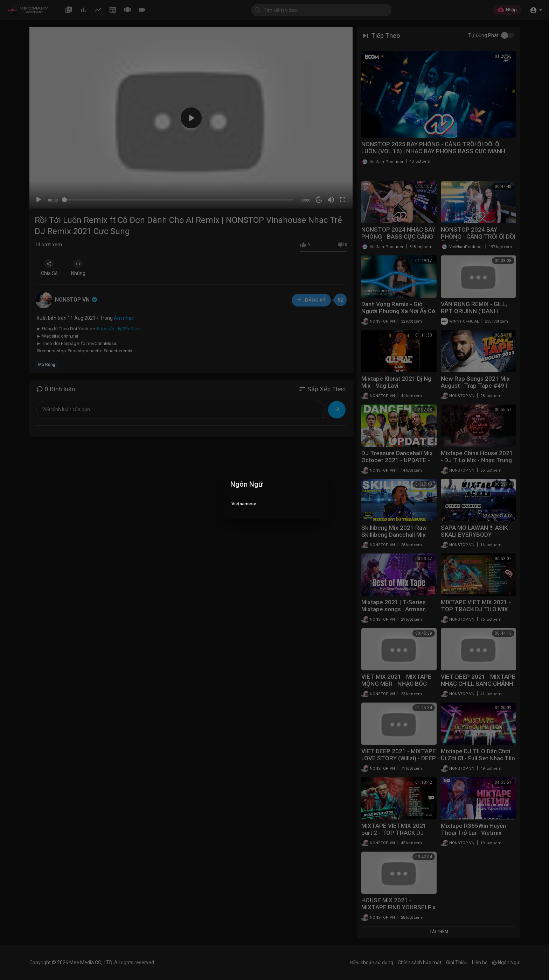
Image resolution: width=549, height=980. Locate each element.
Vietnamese (244, 504)
